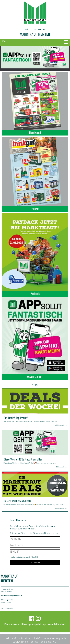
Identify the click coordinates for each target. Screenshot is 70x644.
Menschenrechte (13, 624)
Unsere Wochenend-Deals (17, 501)
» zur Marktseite (7, 608)
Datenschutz (60, 624)
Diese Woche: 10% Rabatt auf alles (23, 459)
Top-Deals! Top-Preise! (16, 418)
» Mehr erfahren (61, 425)
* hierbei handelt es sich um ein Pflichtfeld (24, 557)
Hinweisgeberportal (31, 624)
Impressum (47, 624)
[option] (35, 57)
